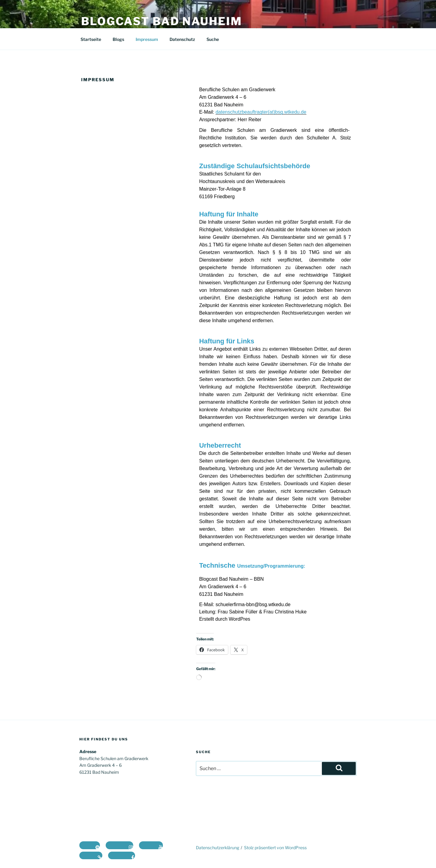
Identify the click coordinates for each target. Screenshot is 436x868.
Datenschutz (182, 39)
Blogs (118, 39)
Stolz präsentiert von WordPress (275, 848)
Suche (213, 39)
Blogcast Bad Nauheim (162, 21)
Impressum (147, 39)
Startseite (91, 39)
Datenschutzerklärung (218, 848)
